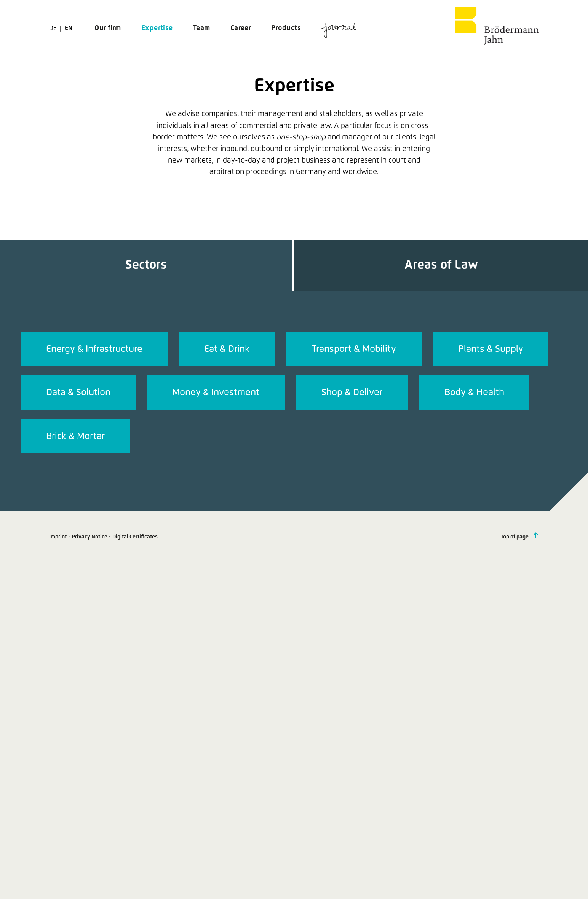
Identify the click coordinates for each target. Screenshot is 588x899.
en (69, 28)
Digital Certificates (135, 537)
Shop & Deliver (352, 393)
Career (241, 28)
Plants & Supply (491, 349)
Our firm (108, 28)
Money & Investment (216, 393)
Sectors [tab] (146, 265)
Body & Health (474, 393)
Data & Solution (78, 393)
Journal (339, 29)
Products (286, 28)
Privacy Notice (89, 537)
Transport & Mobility (354, 349)
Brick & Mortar (75, 436)
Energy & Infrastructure (94, 349)
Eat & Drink (227, 349)
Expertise (157, 28)
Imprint (58, 537)
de (54, 28)
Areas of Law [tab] (441, 265)
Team (202, 28)
